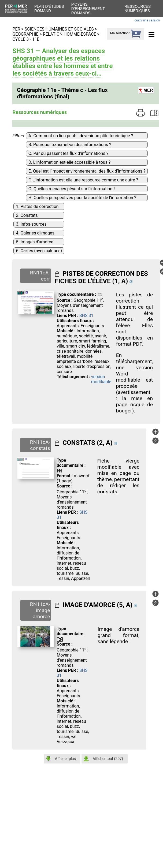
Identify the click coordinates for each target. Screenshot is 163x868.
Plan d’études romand (49, 9)
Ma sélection (119, 33)
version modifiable (101, 379)
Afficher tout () (108, 759)
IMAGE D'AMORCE (89, 605)
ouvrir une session (147, 20)
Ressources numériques (138, 9)
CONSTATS (79, 443)
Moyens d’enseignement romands (88, 9)
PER (16, 29)
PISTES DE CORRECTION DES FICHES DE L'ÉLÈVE (101, 277)
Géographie (25, 34)
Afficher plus (65, 759)
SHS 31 (86, 316)
